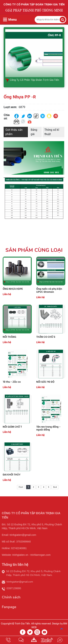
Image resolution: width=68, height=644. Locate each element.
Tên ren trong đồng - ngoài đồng (48, 428)
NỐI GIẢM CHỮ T (12, 427)
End (55, 487)
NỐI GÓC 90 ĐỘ (45, 382)
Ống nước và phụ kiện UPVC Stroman (49, 290)
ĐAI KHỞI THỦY (12, 475)
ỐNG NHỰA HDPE (13, 289)
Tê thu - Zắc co (12, 382)
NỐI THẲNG (9, 337)
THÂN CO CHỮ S (46, 337)
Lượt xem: (10, 107)
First (21, 487)
